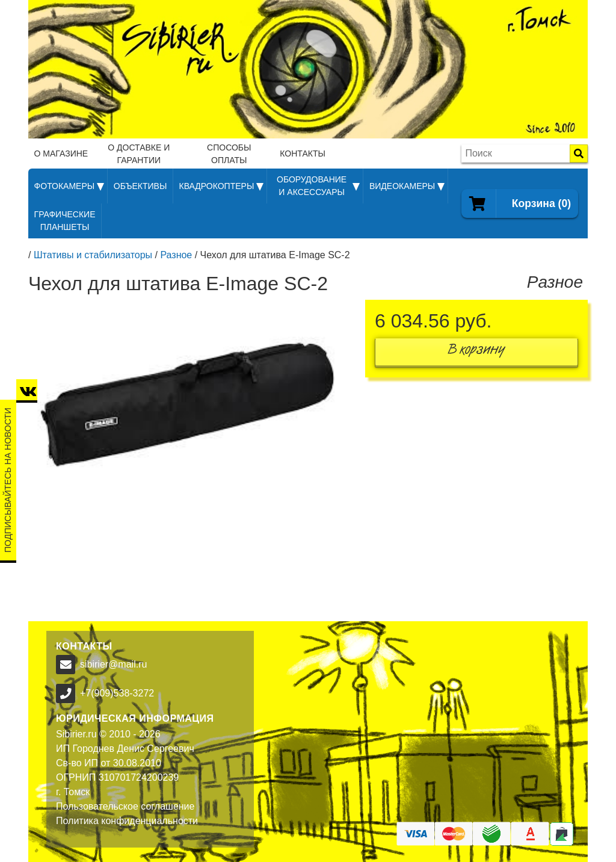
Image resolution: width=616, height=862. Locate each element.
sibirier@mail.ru (113, 664)
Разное (176, 255)
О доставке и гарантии (139, 154)
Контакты (303, 153)
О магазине (61, 153)
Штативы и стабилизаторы (93, 255)
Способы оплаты (229, 154)
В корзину (476, 352)
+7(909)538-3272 (117, 693)
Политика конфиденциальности (127, 821)
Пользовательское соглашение (125, 806)
